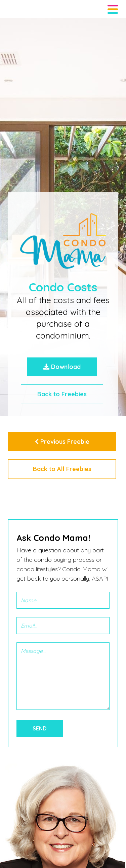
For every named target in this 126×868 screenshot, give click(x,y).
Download (62, 367)
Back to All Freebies (62, 469)
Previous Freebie (62, 442)
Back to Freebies (62, 394)
